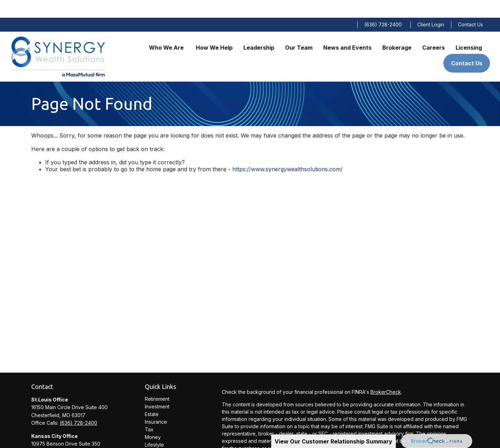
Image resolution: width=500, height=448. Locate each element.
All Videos (156, 442)
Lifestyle (154, 427)
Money (153, 419)
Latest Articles (161, 435)
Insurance (156, 404)
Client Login (431, 7)
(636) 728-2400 (383, 7)
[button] (167, 30)
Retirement (157, 381)
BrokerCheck (386, 375)
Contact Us (470, 7)
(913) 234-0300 (78, 442)
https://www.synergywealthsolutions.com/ (287, 151)
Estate (152, 396)
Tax (149, 412)
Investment (157, 389)
